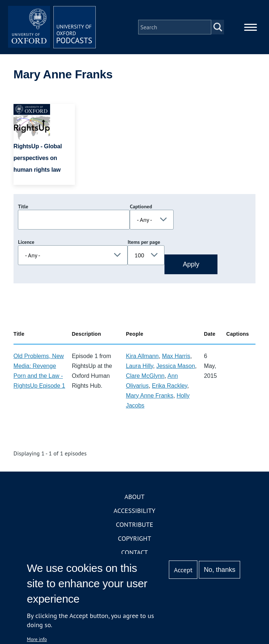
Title (23, 206)
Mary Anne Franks (149, 396)
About (134, 497)
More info (37, 639)
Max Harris (176, 356)
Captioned (141, 206)
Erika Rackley (170, 386)
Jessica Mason (176, 366)
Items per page (144, 242)
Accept (183, 570)
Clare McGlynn (145, 376)
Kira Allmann (142, 356)
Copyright (135, 538)
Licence (26, 242)
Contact (135, 552)
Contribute (134, 524)
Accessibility (134, 511)
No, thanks (220, 570)
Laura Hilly (139, 366)
